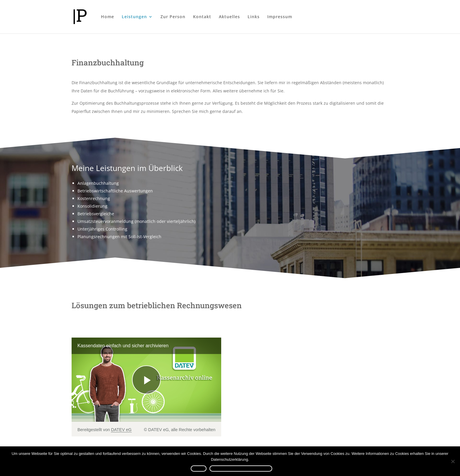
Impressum (280, 17)
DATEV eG (121, 430)
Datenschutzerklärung (243, 469)
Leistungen (134, 17)
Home (108, 17)
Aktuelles (229, 17)
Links (254, 17)
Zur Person (173, 17)
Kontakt (202, 17)
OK (196, 469)
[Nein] (453, 461)
